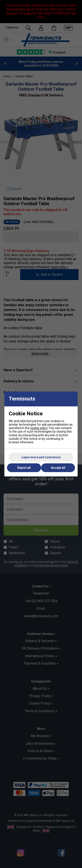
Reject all (24, 468)
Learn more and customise (41, 457)
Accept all (58, 468)
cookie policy (39, 428)
